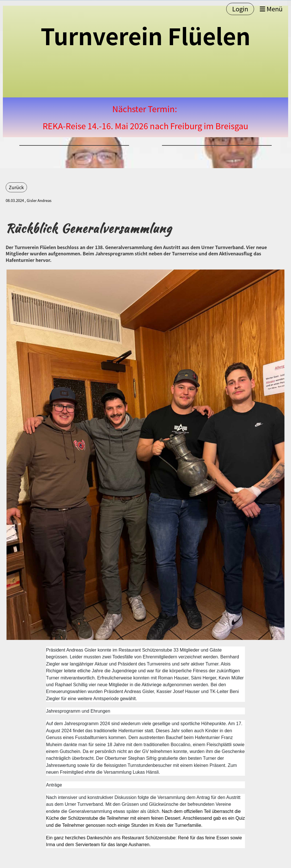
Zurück (16, 187)
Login (240, 9)
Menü (271, 9)
